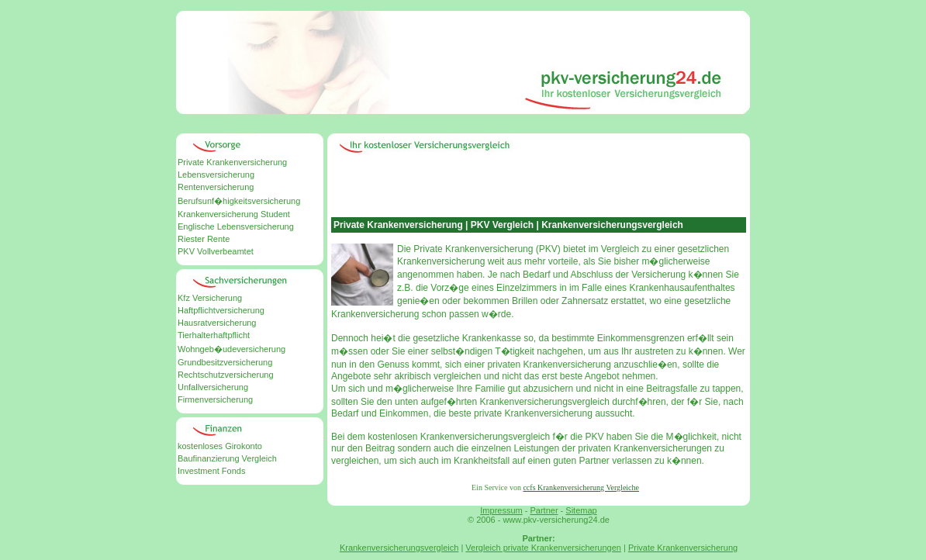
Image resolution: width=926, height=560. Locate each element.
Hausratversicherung (217, 323)
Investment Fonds (211, 471)
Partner (544, 510)
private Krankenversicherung (533, 413)
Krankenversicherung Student (234, 214)
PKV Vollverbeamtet (216, 251)
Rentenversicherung (216, 187)
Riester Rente (204, 239)
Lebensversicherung (216, 175)
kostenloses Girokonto (220, 446)
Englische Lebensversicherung (236, 226)
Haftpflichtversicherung (221, 310)
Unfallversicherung (213, 387)
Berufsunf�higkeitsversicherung (239, 201)
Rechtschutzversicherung (226, 375)
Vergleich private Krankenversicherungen (543, 548)
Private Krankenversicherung (232, 162)
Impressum (501, 510)
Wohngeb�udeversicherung (231, 349)
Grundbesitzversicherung (225, 362)
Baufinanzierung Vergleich (227, 458)
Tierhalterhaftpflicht (214, 335)
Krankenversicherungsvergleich (399, 548)
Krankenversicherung (567, 365)
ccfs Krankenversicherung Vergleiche (581, 487)
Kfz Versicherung (210, 298)
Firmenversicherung (215, 399)
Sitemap (581, 510)
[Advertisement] (463, 124)
